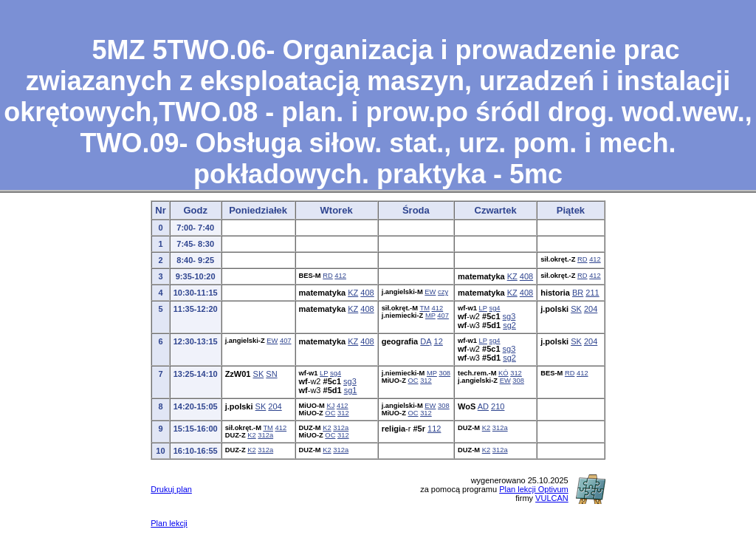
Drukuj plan (171, 489)
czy (443, 292)
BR (578, 293)
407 (443, 316)
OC (413, 381)
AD (483, 406)
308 (444, 373)
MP (430, 316)
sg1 (351, 390)
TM (425, 308)
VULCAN (552, 498)
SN (271, 374)
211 (592, 293)
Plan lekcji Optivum (534, 489)
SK (576, 309)
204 (591, 309)
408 (526, 276)
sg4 (494, 308)
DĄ (426, 341)
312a (265, 435)
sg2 (509, 325)
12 (439, 341)
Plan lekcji (169, 523)
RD (583, 259)
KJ (330, 406)
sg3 (509, 316)
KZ (512, 276)
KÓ (504, 373)
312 (426, 381)
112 (434, 429)
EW (430, 292)
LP (483, 308)
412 (595, 259)
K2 (251, 435)
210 (498, 406)
